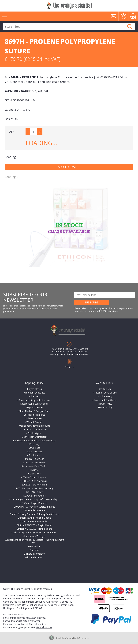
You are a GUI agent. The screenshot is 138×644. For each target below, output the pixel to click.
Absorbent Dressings (34, 393)
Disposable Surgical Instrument (34, 400)
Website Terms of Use (105, 393)
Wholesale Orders (34, 557)
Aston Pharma (38, 618)
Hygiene (34, 470)
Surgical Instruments (34, 415)
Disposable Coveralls (34, 510)
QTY (11, 132)
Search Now (130, 27)
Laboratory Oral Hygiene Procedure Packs (34, 532)
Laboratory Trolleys (34, 536)
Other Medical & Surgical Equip (34, 411)
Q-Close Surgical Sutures (34, 503)
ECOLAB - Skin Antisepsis (34, 481)
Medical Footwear (34, 459)
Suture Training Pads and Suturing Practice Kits (34, 514)
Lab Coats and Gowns (34, 463)
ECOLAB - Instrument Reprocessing (34, 488)
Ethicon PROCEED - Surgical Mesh (34, 525)
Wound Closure (34, 422)
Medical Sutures (44, 627)
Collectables (34, 474)
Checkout (34, 550)
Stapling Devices (34, 407)
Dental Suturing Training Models (34, 518)
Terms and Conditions (105, 400)
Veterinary (34, 444)
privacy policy (99, 308)
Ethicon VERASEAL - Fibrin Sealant (34, 529)
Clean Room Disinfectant (34, 437)
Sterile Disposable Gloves (34, 429)
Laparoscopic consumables (34, 404)
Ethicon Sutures (34, 418)
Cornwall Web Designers (77, 638)
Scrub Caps (34, 455)
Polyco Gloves (34, 389)
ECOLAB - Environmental (34, 485)
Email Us (69, 367)
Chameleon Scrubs (39, 624)
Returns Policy (105, 407)
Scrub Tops (34, 448)
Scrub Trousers (34, 451)
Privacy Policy (105, 404)
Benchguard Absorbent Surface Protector (34, 440)
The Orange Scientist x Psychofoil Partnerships (34, 499)
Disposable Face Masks (34, 466)
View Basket (34, 546)
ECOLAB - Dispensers (34, 496)
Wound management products (34, 426)
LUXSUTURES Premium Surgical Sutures (34, 507)
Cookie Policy (105, 396)
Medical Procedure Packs (34, 521)
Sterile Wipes (34, 433)
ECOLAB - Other (34, 492)
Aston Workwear (31, 621)
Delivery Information (34, 554)
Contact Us (105, 389)
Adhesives (34, 396)
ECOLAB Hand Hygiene (34, 477)
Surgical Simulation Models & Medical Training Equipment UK (34, 541)
